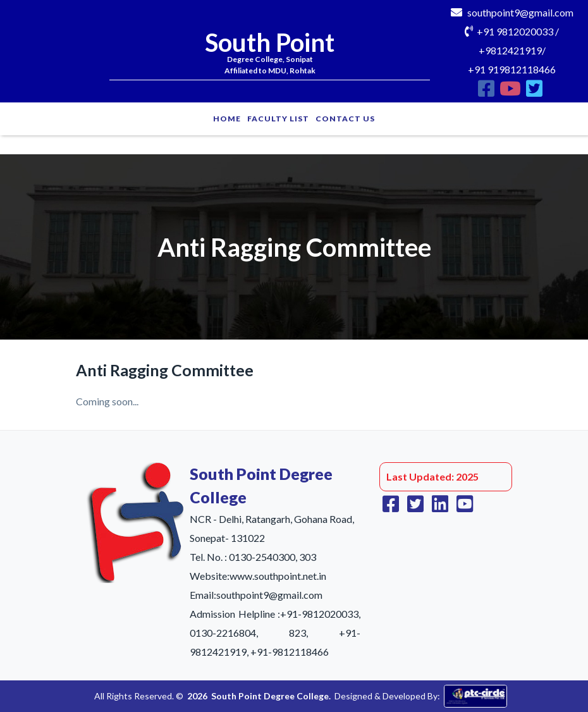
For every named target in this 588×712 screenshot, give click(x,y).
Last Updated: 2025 (432, 476)
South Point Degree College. (271, 696)
